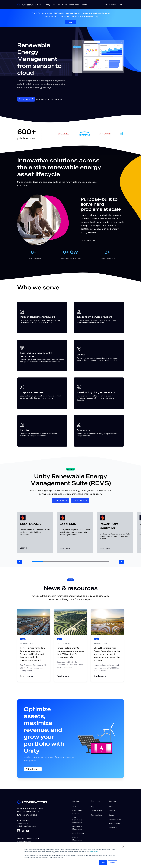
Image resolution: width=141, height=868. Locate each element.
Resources (95, 801)
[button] (20, 561)
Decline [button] (112, 863)
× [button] (123, 846)
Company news (115, 819)
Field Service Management (77, 828)
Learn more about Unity (50, 99)
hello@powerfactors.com (26, 826)
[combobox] (121, 5)
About (111, 806)
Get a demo (110, 5)
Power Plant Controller (77, 812)
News (23, 639)
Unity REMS (70, 469)
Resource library (97, 815)
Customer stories (97, 811)
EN (121, 5)
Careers (112, 811)
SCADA (75, 806)
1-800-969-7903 (23, 823)
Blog (92, 806)
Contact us (113, 828)
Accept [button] (103, 863)
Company (113, 801)
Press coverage (115, 823)
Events (112, 815)
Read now (26, 676)
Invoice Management (77, 839)
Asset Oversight (78, 833)
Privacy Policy (93, 852)
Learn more (88, 240)
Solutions (76, 801)
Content (71, 579)
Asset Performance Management (77, 820)
